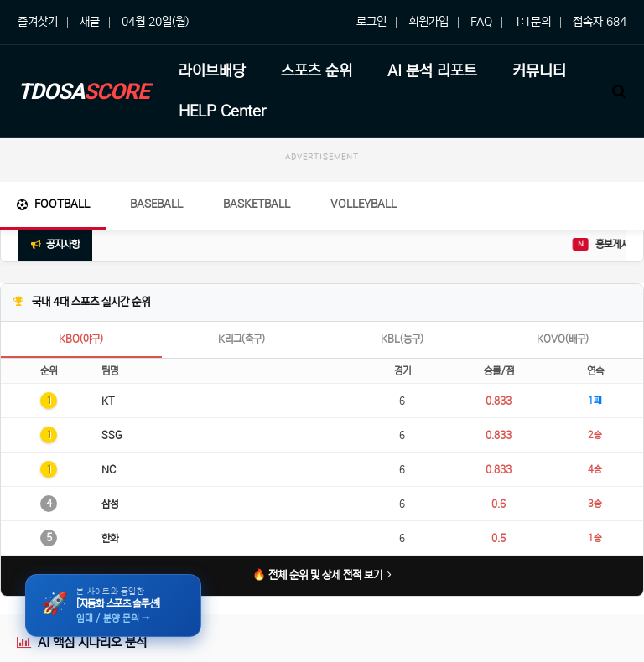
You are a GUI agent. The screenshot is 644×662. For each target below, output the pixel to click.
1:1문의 (532, 22)
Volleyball (364, 204)
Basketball (257, 204)
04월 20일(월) (155, 22)
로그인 (371, 22)
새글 (90, 22)
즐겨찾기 (38, 22)
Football (53, 204)
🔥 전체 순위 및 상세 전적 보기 (322, 575)
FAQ (481, 22)
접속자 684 (600, 22)
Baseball (156, 204)
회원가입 (428, 22)
